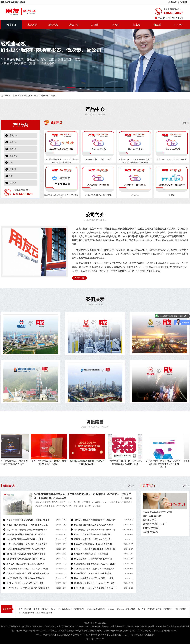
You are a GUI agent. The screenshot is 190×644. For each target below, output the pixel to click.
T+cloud (111, 609)
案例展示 (32, 25)
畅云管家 (142, 609)
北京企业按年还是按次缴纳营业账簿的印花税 (27, 530)
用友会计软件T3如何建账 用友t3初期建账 (93, 573)
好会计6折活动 (65, 609)
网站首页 (11, 25)
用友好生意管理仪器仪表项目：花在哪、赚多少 (28, 520)
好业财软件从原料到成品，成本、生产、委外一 (96, 583)
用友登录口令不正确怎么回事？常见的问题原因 (28, 588)
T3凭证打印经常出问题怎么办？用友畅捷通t (94, 569)
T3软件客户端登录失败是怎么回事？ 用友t (26, 559)
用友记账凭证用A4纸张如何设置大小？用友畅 (27, 569)
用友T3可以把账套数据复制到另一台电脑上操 (95, 549)
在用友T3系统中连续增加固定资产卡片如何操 (95, 520)
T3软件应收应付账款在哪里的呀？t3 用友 (25, 539)
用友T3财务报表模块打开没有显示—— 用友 (94, 578)
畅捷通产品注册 (155, 609)
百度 (21, 609)
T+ (41, 96)
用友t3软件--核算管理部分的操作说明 (91, 554)
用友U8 (23, 96)
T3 (49, 96)
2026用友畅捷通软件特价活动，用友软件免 (26, 534)
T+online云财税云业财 (126, 609)
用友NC (36, 96)
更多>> (186, 486)
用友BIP (16, 96)
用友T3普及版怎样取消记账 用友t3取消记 (93, 534)
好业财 (157, 25)
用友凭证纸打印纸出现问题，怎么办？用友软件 (96, 564)
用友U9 (29, 96)
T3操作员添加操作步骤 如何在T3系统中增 (25, 578)
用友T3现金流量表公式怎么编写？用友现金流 (27, 544)
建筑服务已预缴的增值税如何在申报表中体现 (95, 530)
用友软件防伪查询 (44, 613)
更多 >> (186, 123)
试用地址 (184, 2)
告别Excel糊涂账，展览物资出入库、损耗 (25, 583)
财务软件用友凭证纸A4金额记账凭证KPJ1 (25, 564)
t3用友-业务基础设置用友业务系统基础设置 (26, 554)
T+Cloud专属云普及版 (96, 609)
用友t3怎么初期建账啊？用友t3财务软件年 (93, 544)
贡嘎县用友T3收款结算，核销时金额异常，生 (27, 525)
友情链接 (7, 609)
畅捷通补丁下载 (171, 609)
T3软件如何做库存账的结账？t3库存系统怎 (26, 549)
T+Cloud (178, 25)
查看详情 (79, 278)
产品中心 (74, 25)
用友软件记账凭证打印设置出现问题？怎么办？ (28, 573)
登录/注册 (172, 2)
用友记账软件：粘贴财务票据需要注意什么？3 (95, 588)
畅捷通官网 (79, 609)
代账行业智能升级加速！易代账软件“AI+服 (94, 525)
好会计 (95, 25)
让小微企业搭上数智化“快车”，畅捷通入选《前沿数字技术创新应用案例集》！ (164, 464)
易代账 (116, 25)
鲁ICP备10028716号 (95, 639)
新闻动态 (53, 25)
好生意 (137, 25)
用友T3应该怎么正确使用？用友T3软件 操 (93, 559)
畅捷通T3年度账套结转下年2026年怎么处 (93, 539)
